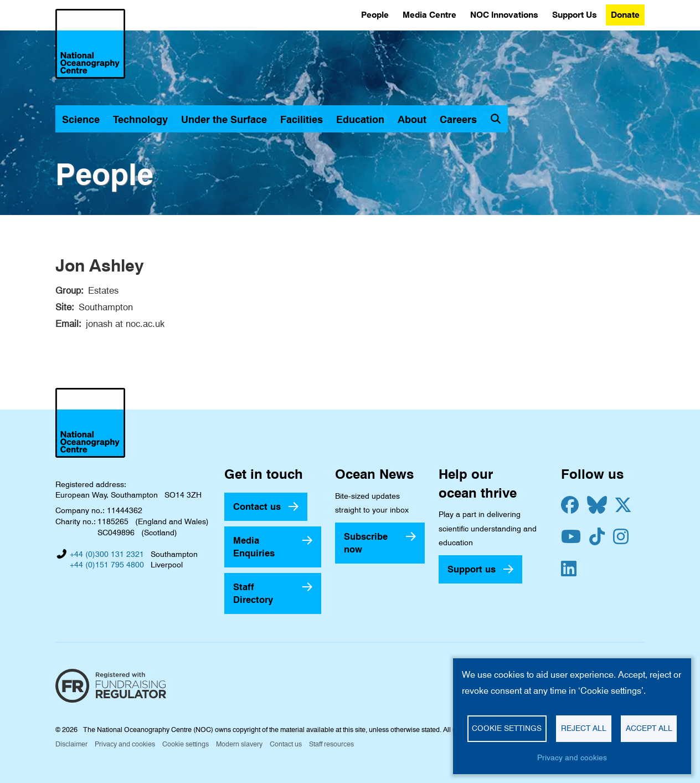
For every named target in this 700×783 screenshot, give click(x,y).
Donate (625, 15)
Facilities (302, 119)
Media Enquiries (254, 547)
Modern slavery (239, 744)
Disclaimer (71, 744)
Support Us (575, 15)
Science (81, 119)
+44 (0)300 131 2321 (107, 554)
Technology (140, 119)
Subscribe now (366, 543)
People (375, 15)
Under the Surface (224, 119)
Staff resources (331, 744)
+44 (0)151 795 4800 (107, 565)
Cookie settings (186, 744)
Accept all (649, 728)
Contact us (257, 506)
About (412, 119)
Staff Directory (253, 593)
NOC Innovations (504, 15)
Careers (458, 119)
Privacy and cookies (125, 744)
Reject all (584, 728)
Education (360, 119)
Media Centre (429, 15)
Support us (472, 569)
